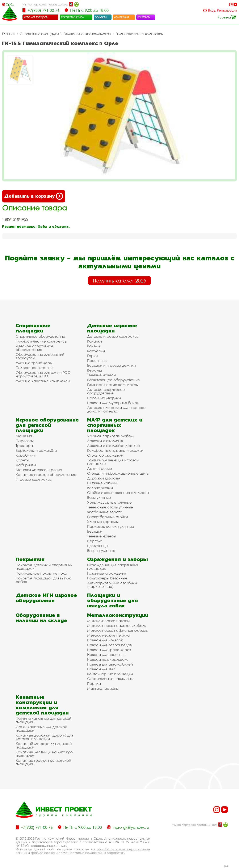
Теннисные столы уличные (110, 507)
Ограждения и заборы (118, 559)
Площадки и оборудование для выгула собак (112, 600)
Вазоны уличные (101, 551)
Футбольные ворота (105, 512)
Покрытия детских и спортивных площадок (44, 567)
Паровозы (25, 441)
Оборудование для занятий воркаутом (40, 356)
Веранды (95, 370)
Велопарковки (100, 488)
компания (121, 17)
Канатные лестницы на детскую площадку (44, 754)
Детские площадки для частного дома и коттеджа (116, 409)
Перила (94, 684)
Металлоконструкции (118, 615)
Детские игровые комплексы (113, 336)
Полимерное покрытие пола (41, 573)
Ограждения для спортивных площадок (113, 567)
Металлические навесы (108, 621)
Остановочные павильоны (110, 679)
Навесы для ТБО (101, 669)
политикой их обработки (105, 853)
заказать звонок (72, 17)
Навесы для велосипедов (109, 645)
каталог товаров (35, 17)
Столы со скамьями (105, 455)
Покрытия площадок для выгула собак (44, 580)
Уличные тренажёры (34, 363)
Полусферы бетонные (107, 578)
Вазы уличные (99, 497)
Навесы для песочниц (106, 655)
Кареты (22, 460)
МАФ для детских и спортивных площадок (115, 425)
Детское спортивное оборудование (35, 348)
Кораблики (26, 455)
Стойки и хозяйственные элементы (118, 493)
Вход (212, 10)
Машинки (24, 436)
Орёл (10, 4)
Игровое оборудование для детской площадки (47, 425)
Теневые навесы (102, 375)
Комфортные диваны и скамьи (115, 450)
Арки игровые (100, 468)
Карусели (96, 351)
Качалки (95, 341)
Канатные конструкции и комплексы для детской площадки (42, 705)
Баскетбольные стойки (108, 517)
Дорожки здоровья (104, 478)
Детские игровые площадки (112, 328)
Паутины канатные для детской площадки (43, 720)
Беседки (95, 531)
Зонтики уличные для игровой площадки (113, 462)
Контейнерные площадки (110, 674)
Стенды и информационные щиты (118, 473)
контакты (144, 17)
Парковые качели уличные (111, 526)
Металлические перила (108, 635)
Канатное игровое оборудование (46, 475)
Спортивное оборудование (40, 336)
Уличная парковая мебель (111, 436)
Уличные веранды (103, 522)
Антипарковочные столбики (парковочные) (112, 585)
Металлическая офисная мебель (117, 630)
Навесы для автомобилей (110, 664)
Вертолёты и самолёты (36, 450)
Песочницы (97, 360)
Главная (9, 34)
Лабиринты (26, 465)
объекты (101, 17)
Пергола (95, 541)
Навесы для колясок (105, 640)
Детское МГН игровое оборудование (46, 598)
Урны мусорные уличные (109, 502)
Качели (93, 346)
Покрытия (30, 559)
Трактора (24, 446)
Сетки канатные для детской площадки (41, 729)
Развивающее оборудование (114, 380)
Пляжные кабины (102, 483)
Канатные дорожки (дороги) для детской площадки (44, 737)
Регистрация (227, 10)
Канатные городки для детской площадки (43, 762)
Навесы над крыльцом (107, 659)
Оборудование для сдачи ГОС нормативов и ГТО (43, 374)
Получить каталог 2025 (119, 281)
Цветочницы (98, 546)
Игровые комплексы (34, 479)
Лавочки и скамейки (106, 441)
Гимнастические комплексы (87, 34)
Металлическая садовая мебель (117, 626)
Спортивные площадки (39, 34)
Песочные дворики (104, 398)
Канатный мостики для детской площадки (44, 745)
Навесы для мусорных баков (113, 403)
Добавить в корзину (34, 196)
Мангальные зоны (103, 688)
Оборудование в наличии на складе (41, 618)
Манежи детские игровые (39, 470)
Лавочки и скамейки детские (114, 446)
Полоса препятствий (34, 368)
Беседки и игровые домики (111, 365)
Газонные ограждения (107, 573)
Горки (92, 356)
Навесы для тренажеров (109, 650)
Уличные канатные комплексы (43, 381)
